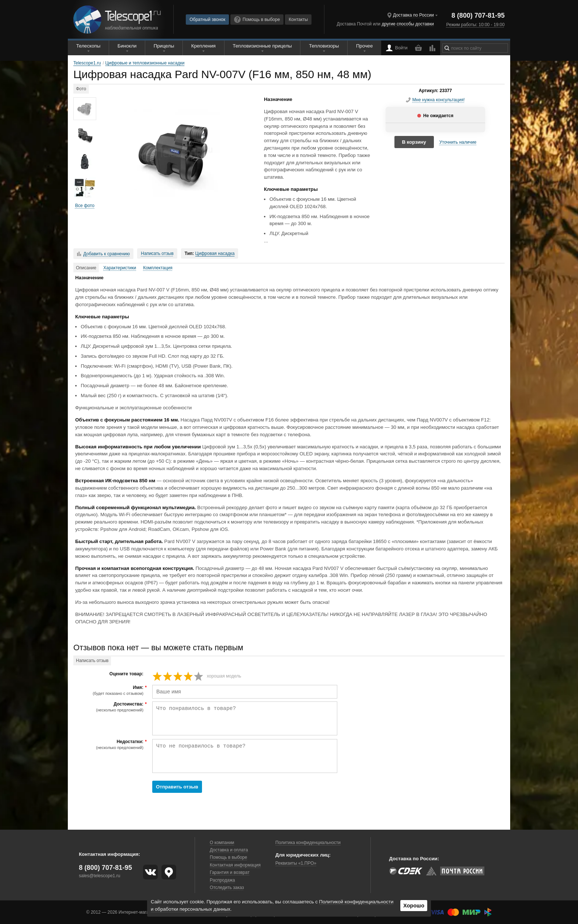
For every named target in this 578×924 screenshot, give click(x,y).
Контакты (298, 20)
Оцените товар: (126, 674)
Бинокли (127, 46)
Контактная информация (235, 865)
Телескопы (88, 46)
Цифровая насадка (215, 253)
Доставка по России (413, 15)
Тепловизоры (324, 46)
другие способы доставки (408, 24)
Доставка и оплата (229, 850)
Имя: (109, 690)
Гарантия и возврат (230, 872)
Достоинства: (109, 707)
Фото (81, 89)
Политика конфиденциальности (308, 843)
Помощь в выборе (257, 20)
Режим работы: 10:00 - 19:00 (475, 25)
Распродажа (222, 880)
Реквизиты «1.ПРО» (296, 863)
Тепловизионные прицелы (262, 46)
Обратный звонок (207, 20)
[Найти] (447, 48)
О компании (222, 843)
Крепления (203, 46)
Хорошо (414, 906)
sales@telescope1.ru (100, 876)
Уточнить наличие (458, 142)
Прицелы (164, 46)
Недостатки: (109, 745)
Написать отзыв (157, 253)
